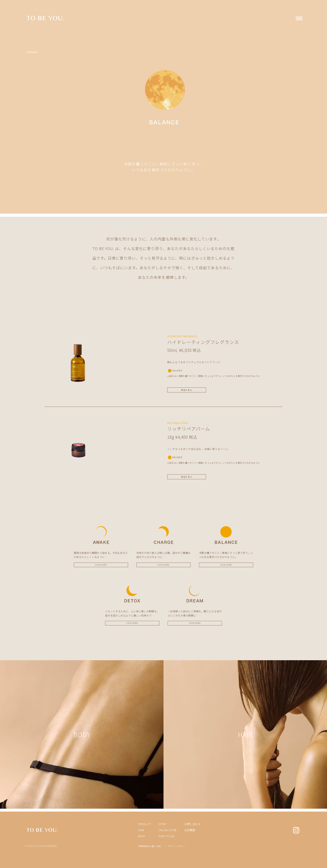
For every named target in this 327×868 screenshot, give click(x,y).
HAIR (141, 830)
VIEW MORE (101, 565)
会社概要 (190, 830)
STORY (162, 824)
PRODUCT (144, 824)
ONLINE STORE (167, 830)
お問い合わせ (193, 824)
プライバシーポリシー (177, 846)
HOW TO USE (166, 836)
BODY (142, 836)
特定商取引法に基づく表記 (150, 846)
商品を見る (187, 390)
